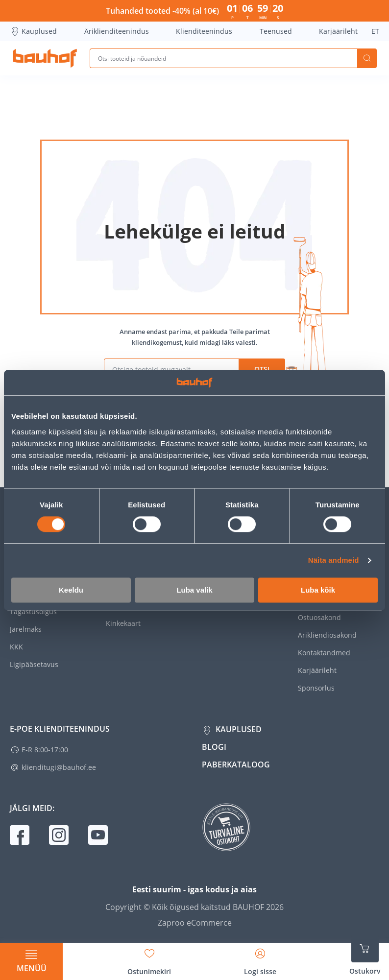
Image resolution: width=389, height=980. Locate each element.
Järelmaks (26, 629)
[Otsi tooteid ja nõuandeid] (223, 58)
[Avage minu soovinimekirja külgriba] (149, 958)
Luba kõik (318, 590)
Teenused (276, 31)
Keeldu (71, 590)
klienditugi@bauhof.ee (59, 767)
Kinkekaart (123, 623)
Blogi (214, 747)
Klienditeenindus (204, 31)
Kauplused (33, 31)
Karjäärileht (338, 31)
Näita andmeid (334, 561)
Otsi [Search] (367, 58)
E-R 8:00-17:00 (45, 750)
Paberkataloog (236, 765)
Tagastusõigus (33, 611)
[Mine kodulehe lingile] (45, 58)
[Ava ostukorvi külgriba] (365, 956)
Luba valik (194, 590)
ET (375, 31)
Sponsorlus (316, 688)
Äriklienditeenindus (117, 31)
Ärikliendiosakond (327, 635)
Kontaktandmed (324, 653)
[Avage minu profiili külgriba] (260, 958)
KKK (16, 647)
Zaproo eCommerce (195, 923)
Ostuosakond (319, 617)
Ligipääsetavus (34, 664)
